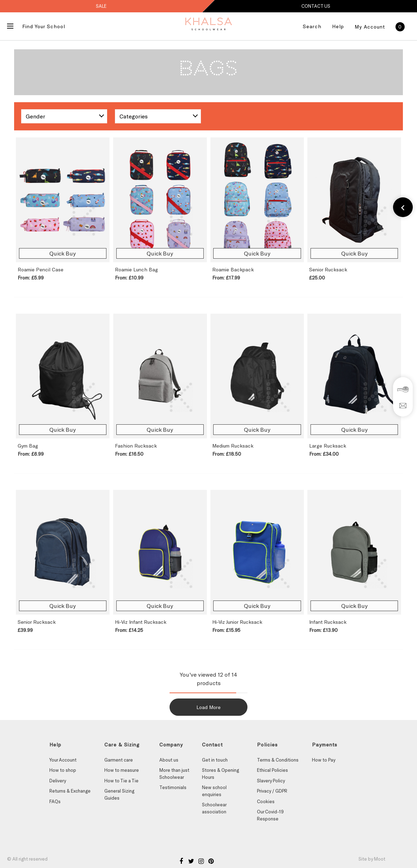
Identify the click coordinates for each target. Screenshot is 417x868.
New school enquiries (214, 791)
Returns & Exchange (70, 791)
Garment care (119, 760)
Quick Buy (63, 253)
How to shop (63, 770)
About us (169, 760)
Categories (134, 116)
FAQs (55, 801)
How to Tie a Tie (121, 781)
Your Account (63, 760)
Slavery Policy (271, 781)
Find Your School (44, 26)
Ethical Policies (272, 770)
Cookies (266, 801)
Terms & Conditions (278, 760)
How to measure (122, 770)
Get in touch (215, 760)
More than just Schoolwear (174, 774)
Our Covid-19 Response (270, 815)
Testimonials (173, 787)
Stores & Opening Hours (220, 774)
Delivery (58, 781)
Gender (35, 116)
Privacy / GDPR (272, 791)
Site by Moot (372, 859)
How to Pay (324, 760)
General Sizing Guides (119, 794)
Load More (208, 707)
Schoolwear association (214, 808)
